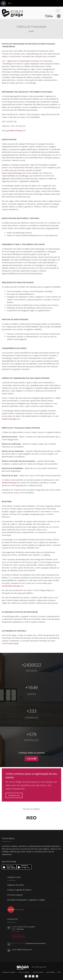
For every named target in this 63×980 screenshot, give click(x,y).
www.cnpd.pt (13, 643)
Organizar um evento (16, 885)
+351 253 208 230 (20, 943)
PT (10, 3)
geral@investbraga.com (16, 131)
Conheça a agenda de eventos (19, 890)
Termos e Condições (24, 972)
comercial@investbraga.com (22, 950)
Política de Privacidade (9, 972)
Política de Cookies (38, 972)
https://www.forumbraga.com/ (14, 173)
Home (31, 31)
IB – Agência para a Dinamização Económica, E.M (23, 61)
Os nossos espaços (15, 895)
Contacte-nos (14, 795)
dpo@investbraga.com (11, 419)
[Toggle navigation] (58, 11)
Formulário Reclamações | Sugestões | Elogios (26, 900)
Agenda (32, 759)
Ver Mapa (16, 931)
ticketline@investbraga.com (13, 586)
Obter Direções (18, 936)
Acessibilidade (50, 972)
